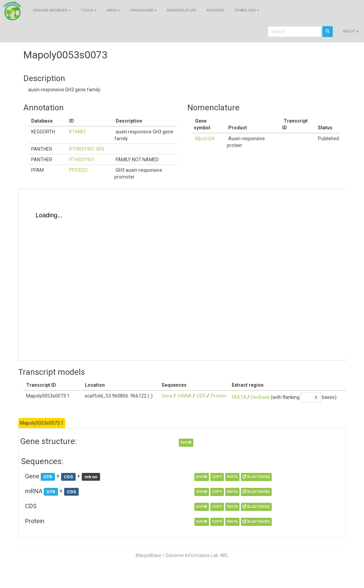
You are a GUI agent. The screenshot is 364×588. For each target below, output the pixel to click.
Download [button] (247, 10)
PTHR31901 (82, 160)
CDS (201, 396)
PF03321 (79, 170)
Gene (167, 396)
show (186, 443)
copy (217, 477)
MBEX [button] (113, 10)
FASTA (239, 397)
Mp (205, 139)
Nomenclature (182, 10)
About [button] (351, 31)
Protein (219, 396)
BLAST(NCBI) (256, 477)
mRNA (185, 396)
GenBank (260, 397)
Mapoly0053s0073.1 (42, 423)
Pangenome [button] (143, 10)
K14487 (77, 132)
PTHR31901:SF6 (87, 149)
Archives (215, 10)
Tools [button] (89, 10)
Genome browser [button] (52, 10)
